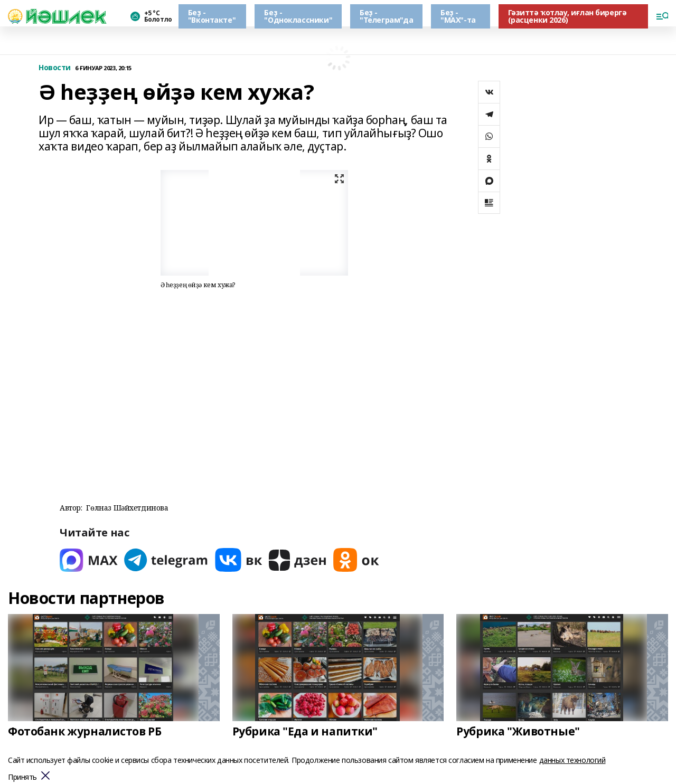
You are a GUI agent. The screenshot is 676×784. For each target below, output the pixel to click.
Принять (22, 777)
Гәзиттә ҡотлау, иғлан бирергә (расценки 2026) (567, 16)
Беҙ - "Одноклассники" (298, 16)
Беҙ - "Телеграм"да (386, 16)
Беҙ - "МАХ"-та (458, 16)
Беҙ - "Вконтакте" (212, 16)
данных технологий (572, 760)
